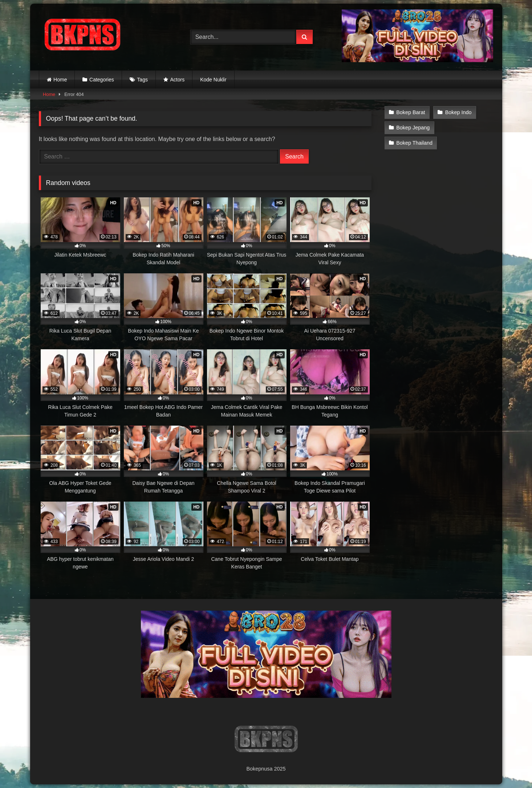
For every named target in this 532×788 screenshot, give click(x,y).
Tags (142, 80)
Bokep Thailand (414, 143)
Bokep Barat (411, 112)
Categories (102, 80)
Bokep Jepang (413, 128)
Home (60, 80)
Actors (178, 80)
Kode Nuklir (213, 80)
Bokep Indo (458, 112)
